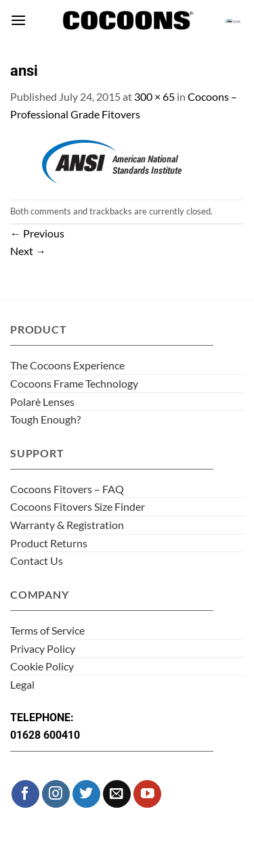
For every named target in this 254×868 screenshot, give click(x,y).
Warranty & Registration (67, 525)
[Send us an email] (117, 794)
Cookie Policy (42, 666)
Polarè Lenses (42, 402)
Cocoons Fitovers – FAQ (67, 489)
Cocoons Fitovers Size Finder (78, 506)
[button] (18, 20)
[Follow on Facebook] (25, 794)
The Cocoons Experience (67, 365)
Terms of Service (47, 630)
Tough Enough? (45, 419)
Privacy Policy (43, 648)
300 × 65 (154, 96)
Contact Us (37, 561)
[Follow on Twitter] (86, 794)
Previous (37, 233)
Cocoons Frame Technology (74, 383)
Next (28, 251)
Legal (22, 684)
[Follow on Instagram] (56, 794)
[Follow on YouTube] (147, 794)
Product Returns (49, 543)
